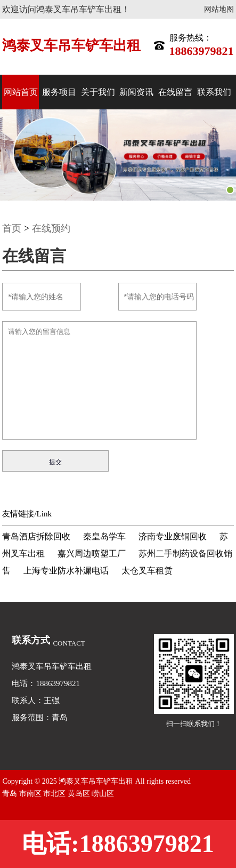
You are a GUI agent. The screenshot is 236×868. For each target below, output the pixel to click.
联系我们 (214, 92)
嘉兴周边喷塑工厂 (92, 554)
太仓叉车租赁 (147, 571)
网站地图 (219, 9)
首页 (12, 228)
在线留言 (175, 92)
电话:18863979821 (118, 844)
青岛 (11, 794)
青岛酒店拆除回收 (36, 536)
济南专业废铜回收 (173, 536)
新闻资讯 (136, 92)
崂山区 (103, 794)
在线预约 (51, 228)
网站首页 (21, 92)
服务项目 (59, 92)
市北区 (55, 794)
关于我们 (98, 92)
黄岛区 (80, 794)
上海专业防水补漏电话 (66, 571)
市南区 (31, 794)
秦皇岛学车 (104, 536)
